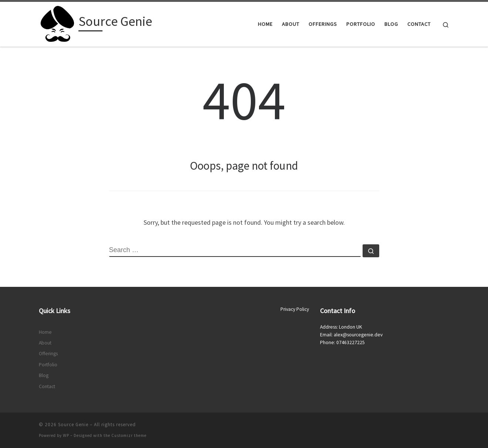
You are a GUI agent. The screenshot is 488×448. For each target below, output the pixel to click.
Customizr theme (129, 435)
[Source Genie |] (57, 23)
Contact (47, 386)
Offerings (48, 354)
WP (66, 435)
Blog (44, 375)
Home (45, 332)
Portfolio (48, 365)
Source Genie (73, 425)
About (45, 343)
